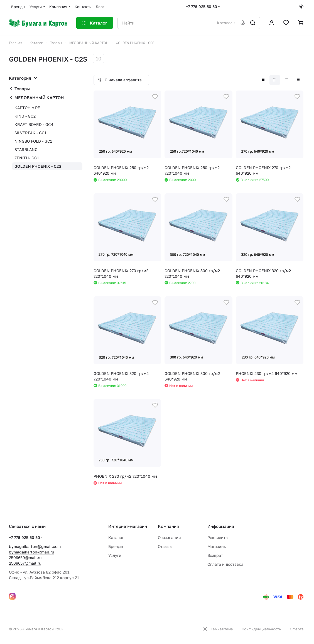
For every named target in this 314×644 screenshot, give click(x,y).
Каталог (116, 537)
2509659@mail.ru (25, 558)
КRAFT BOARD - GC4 (34, 124)
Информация (221, 526)
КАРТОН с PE (27, 108)
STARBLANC (26, 149)
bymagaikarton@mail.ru (31, 552)
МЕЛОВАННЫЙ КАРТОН (39, 97)
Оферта (297, 629)
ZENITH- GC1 (27, 158)
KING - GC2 (25, 116)
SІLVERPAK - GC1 (30, 133)
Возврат (215, 555)
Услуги (115, 555)
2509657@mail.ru (25, 563)
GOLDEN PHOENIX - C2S (38, 166)
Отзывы (165, 546)
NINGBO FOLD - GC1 (33, 141)
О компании (169, 537)
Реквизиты (218, 537)
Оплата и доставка (225, 564)
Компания (168, 526)
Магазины (217, 546)
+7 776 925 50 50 (202, 7)
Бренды (116, 546)
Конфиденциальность (261, 629)
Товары (22, 89)
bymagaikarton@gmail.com (35, 546)
